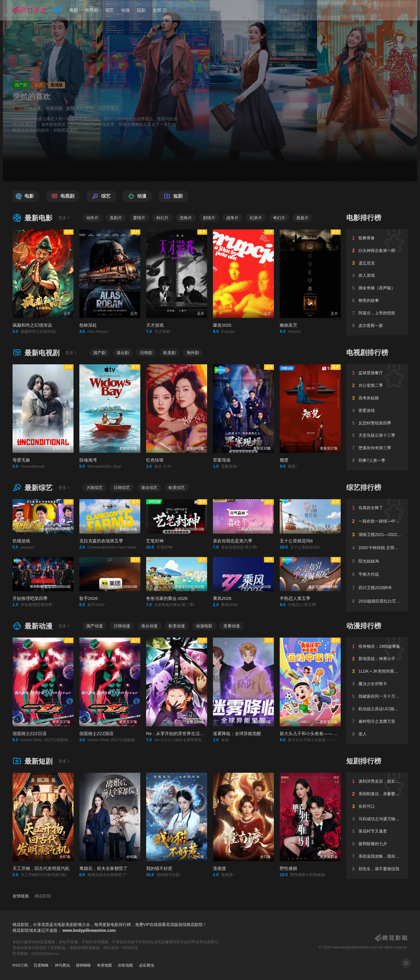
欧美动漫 (177, 626)
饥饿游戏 (21, 541)
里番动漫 (232, 626)
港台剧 (123, 353)
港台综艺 (149, 488)
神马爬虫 (62, 965)
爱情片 (139, 218)
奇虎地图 (104, 965)
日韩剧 (146, 353)
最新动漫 (33, 626)
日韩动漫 (122, 626)
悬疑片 (302, 218)
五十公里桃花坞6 (296, 541)
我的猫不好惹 (159, 868)
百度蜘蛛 (41, 965)
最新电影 (33, 218)
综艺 (110, 10)
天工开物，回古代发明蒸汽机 (41, 868)
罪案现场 (222, 460)
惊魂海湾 (88, 460)
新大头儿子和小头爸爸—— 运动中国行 (317, 733)
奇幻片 (279, 218)
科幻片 (162, 218)
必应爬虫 (147, 965)
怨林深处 (88, 325)
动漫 (125, 10)
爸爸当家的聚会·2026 (167, 598)
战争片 (232, 218)
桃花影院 (43, 896)
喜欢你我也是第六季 (233, 541)
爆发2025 (222, 325)
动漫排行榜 (364, 626)
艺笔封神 (155, 541)
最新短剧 (33, 761)
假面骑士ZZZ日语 (30, 733)
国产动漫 (94, 626)
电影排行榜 (364, 218)
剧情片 (209, 218)
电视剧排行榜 (367, 353)
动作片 (92, 218)
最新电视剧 (36, 353)
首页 (57, 10)
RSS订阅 (20, 965)
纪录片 (256, 218)
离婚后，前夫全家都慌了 (103, 868)
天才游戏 (155, 325)
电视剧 (92, 10)
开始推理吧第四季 (30, 598)
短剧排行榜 (364, 761)
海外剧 (193, 353)
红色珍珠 (155, 460)
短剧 (141, 10)
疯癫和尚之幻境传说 (32, 325)
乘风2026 (222, 598)
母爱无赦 (21, 460)
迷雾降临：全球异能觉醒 (237, 733)
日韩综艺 (122, 488)
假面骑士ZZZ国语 (97, 733)
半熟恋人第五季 (295, 598)
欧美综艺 (177, 488)
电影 (74, 10)
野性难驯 (288, 868)
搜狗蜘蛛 (83, 965)
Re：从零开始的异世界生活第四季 (180, 733)
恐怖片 (186, 218)
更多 (64, 218)
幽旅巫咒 (288, 325)
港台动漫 (149, 626)
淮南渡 (219, 868)
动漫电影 (204, 626)
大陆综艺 (94, 488)
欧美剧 (169, 353)
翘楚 (284, 460)
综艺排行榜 (364, 487)
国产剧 (99, 353)
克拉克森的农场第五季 (101, 541)
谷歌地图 (125, 965)
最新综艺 (33, 488)
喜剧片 (116, 218)
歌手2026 (89, 598)
